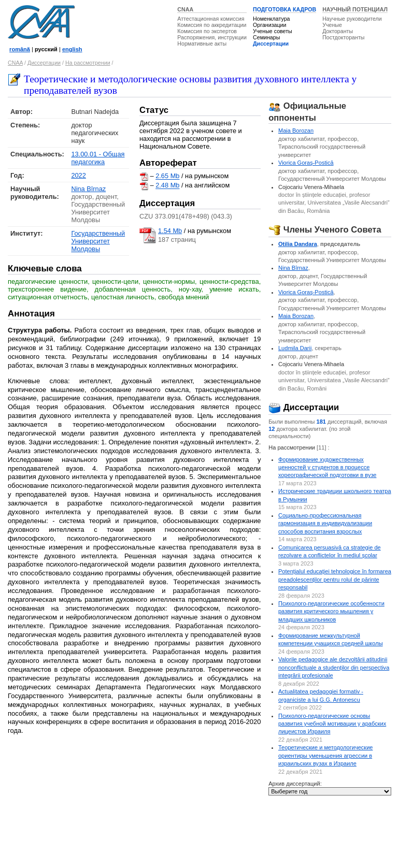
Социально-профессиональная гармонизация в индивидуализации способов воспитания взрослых (325, 523)
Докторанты (338, 31)
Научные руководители (352, 19)
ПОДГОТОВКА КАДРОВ (284, 9)
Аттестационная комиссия (211, 19)
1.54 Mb (170, 231)
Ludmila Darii (295, 348)
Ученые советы (273, 31)
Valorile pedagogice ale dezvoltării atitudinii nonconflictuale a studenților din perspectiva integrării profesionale (334, 667)
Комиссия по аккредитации (212, 25)
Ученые (332, 25)
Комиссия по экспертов (207, 31)
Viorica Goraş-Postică (306, 163)
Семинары (266, 37)
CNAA (185, 9)
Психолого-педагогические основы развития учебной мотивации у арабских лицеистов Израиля (332, 724)
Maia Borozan (296, 131)
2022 (78, 175)
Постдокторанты (343, 37)
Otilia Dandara (298, 244)
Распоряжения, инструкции (212, 37)
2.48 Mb (167, 186)
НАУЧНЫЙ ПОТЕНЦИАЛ (355, 9)
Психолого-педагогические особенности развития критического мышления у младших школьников (331, 611)
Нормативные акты (202, 44)
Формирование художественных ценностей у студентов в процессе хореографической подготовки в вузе (327, 467)
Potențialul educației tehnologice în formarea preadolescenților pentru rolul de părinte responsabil (335, 579)
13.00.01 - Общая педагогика (98, 158)
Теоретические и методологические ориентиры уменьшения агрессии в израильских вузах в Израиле (325, 755)
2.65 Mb (167, 176)
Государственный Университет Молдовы (98, 241)
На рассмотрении (88, 63)
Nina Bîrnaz (88, 189)
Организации (269, 25)
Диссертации (271, 44)
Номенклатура (272, 19)
